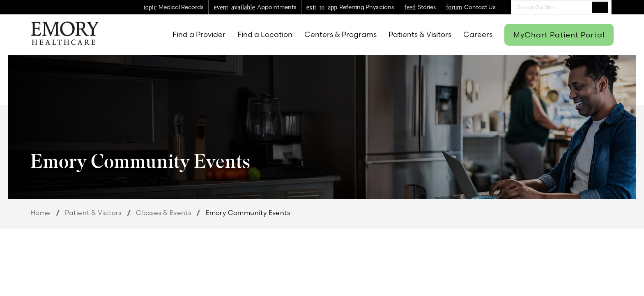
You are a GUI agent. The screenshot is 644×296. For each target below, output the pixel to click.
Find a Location (265, 34)
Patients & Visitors (420, 34)
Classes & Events (163, 213)
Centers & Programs (340, 34)
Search (600, 7)
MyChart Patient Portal (559, 35)
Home (40, 213)
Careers (478, 34)
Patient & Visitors (93, 213)
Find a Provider (199, 34)
